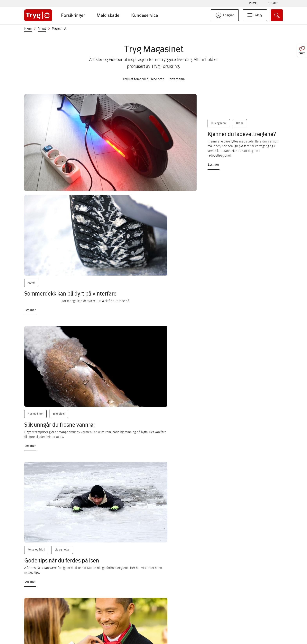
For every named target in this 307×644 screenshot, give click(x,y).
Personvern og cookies (252, 612)
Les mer (212, 162)
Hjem (28, 29)
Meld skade (108, 15)
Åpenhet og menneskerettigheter (259, 636)
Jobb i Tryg (97, 628)
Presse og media (102, 620)
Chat (38, 604)
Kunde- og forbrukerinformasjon (259, 628)
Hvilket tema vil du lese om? (143, 79)
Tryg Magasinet (171, 620)
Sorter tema (176, 79)
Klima (145, 469)
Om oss (95, 612)
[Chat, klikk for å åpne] (302, 50)
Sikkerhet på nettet (175, 604)
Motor (31, 248)
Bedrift (273, 3)
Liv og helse (238, 248)
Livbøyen (167, 636)
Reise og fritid (213, 248)
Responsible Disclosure (252, 604)
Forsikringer (73, 15)
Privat (253, 3)
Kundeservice (145, 15)
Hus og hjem (218, 125)
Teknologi (147, 248)
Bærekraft (168, 612)
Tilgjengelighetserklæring (254, 620)
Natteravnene (170, 628)
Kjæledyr (209, 354)
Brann (239, 125)
